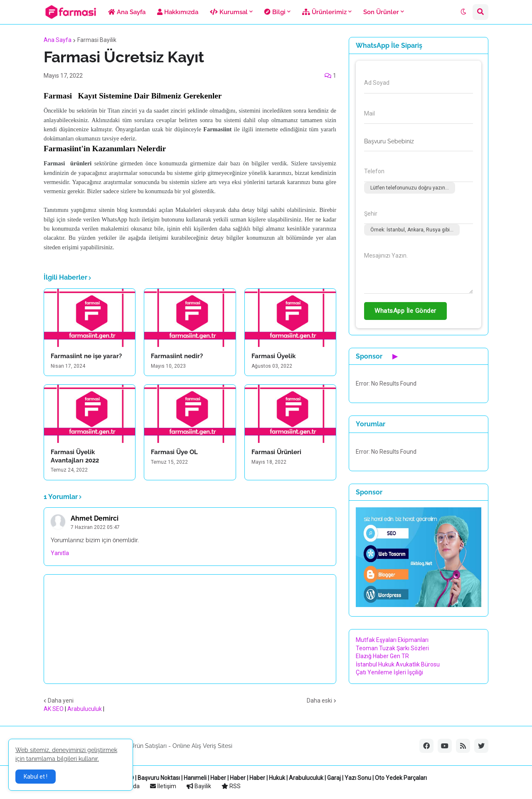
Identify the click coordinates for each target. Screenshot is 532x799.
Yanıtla (60, 553)
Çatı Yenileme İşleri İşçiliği (389, 672)
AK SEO (54, 709)
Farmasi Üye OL (174, 452)
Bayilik (199, 786)
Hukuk (277, 778)
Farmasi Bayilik (97, 40)
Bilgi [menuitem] (275, 12)
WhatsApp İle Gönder (405, 311)
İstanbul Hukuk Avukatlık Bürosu (398, 664)
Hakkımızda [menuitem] (178, 12)
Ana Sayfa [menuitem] (127, 12)
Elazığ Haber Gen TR (382, 656)
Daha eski (319, 701)
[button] (463, 12)
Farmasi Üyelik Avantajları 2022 (75, 456)
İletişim (163, 786)
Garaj (334, 778)
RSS (231, 786)
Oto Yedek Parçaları (401, 778)
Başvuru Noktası (159, 778)
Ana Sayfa (58, 40)
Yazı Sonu (358, 778)
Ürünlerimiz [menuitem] (324, 12)
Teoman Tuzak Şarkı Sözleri (392, 648)
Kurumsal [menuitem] (229, 12)
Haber (218, 778)
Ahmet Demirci (95, 518)
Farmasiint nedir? (177, 356)
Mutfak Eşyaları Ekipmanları (392, 640)
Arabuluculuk (85, 709)
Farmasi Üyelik (273, 356)
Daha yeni (61, 701)
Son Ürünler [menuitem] (381, 12)
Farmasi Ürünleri (276, 452)
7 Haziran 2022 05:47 (95, 527)
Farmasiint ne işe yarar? (86, 356)
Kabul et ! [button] (36, 777)
